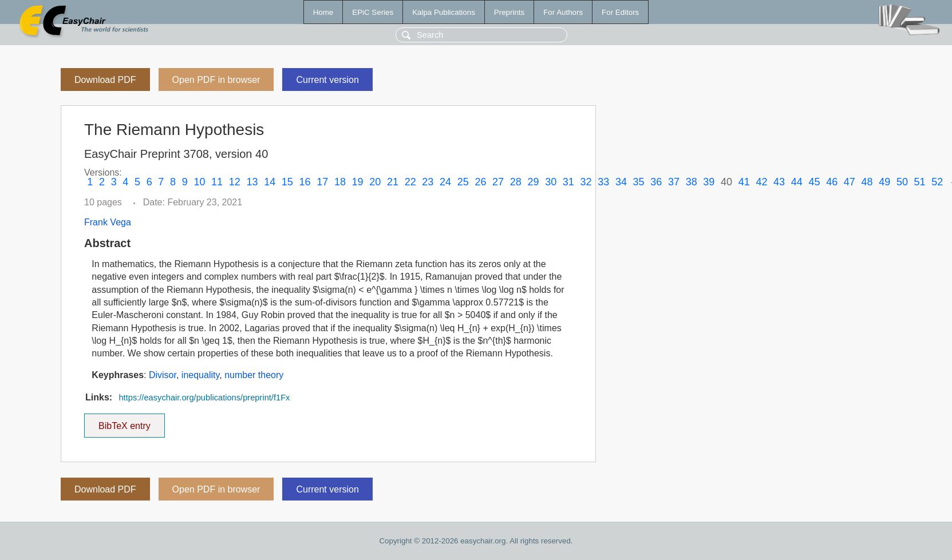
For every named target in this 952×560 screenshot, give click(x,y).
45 (814, 182)
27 (498, 182)
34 (621, 182)
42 (761, 182)
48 (867, 182)
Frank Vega (108, 222)
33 (603, 182)
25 (463, 182)
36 (656, 182)
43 (779, 182)
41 (744, 182)
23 (428, 182)
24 (445, 182)
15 (287, 182)
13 (252, 182)
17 (322, 182)
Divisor (163, 375)
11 (217, 182)
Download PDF (105, 80)
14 (270, 182)
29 (533, 182)
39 (709, 182)
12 (235, 182)
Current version (327, 80)
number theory (254, 375)
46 (832, 182)
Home (323, 12)
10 (199, 182)
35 (639, 182)
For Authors (563, 12)
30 (551, 182)
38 (692, 182)
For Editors (620, 12)
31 (568, 182)
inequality (200, 375)
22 (410, 182)
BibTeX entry (124, 422)
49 (884, 182)
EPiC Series (373, 12)
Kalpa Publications (444, 12)
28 (516, 182)
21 (393, 182)
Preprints (509, 12)
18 (340, 182)
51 (920, 182)
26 (480, 182)
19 (358, 182)
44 (797, 182)
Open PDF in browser (216, 80)
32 (586, 182)
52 (937, 182)
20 (375, 182)
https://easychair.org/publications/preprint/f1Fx (204, 398)
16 (305, 182)
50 (902, 182)
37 (674, 182)
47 (850, 182)
